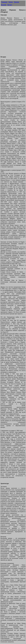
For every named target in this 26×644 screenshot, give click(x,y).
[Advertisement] (13, 42)
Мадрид (10, 5)
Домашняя (4, 2)
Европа (11, 2)
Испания (4, 5)
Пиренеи (16, 2)
